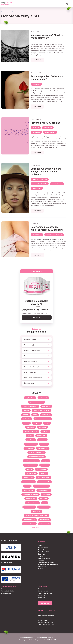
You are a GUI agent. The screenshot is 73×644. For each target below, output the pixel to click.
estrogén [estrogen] (26, 415)
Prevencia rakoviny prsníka (46, 123)
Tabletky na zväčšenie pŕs (54, 235)
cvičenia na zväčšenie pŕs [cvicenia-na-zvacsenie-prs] (30, 406)
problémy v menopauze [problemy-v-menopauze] (31, 461)
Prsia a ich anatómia (30, 372)
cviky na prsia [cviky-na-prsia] (46, 406)
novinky (30, 436)
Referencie (41, 550)
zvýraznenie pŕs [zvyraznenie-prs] (45, 520)
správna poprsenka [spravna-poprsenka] (44, 482)
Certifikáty (41, 561)
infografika (37, 423)
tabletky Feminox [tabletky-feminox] (29, 490)
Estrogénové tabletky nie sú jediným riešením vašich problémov (46, 172)
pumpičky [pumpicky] (46, 461)
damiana (26, 411)
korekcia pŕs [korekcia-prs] (30, 427)
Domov (3, 12)
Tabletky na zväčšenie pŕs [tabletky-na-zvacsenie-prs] (31, 495)
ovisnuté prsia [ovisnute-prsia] (41, 436)
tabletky (27, 486)
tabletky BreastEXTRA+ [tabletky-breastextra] (41, 486)
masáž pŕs (36, 128)
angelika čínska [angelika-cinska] (30, 398)
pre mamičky (48, 128)
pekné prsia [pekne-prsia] (31, 440)
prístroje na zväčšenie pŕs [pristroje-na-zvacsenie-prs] (36, 457)
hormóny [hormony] (26, 423)
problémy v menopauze (40, 179)
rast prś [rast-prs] (29, 469)
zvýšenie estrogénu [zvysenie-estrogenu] (29, 524)
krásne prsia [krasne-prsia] (43, 427)
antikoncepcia (43, 398)
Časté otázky (42, 554)
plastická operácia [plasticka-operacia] (31, 444)
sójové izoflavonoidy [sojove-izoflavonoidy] (44, 478)
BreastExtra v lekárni (44, 552)
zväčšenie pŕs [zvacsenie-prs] (36, 511)
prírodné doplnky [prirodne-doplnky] (43, 448)
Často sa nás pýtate (30, 345)
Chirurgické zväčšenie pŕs (32, 351)
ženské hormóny (50, 132)
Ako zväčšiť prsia (43, 548)
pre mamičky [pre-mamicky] (29, 448)
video (45, 503)
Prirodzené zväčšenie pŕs (32, 367)
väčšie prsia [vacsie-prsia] (46, 495)
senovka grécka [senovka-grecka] (41, 469)
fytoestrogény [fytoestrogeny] (46, 415)
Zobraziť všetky (36, 528)
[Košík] (67, 4)
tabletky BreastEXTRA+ (40, 184)
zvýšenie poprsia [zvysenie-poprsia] (45, 524)
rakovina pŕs (36, 84)
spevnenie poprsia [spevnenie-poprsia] (28, 482)
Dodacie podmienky (44, 558)
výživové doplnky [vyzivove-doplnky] (29, 507)
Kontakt (40, 569)
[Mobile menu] (71, 4)
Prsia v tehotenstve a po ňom (33, 378)
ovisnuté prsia (37, 235)
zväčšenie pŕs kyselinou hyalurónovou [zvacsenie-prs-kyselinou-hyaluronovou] (36, 516)
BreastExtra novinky (30, 340)
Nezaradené (28, 356)
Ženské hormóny (29, 383)
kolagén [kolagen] (47, 423)
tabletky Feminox (57, 184)
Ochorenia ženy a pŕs (31, 361)
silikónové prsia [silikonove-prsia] (28, 478)
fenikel (35, 415)
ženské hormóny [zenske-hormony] (44, 507)
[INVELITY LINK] (52, 640)
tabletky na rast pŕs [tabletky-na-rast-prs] (44, 490)
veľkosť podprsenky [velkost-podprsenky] (32, 503)
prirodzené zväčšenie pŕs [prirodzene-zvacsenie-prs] (36, 453)
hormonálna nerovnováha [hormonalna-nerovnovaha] (43, 419)
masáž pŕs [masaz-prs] (45, 432)
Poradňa (40, 556)
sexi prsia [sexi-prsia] (43, 474)
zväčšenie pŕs (37, 188)
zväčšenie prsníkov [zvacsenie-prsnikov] (30, 520)
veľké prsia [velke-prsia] (44, 499)
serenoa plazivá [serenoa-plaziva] (31, 474)
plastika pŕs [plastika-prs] (44, 444)
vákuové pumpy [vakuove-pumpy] (31, 499)
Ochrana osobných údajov (46, 563)
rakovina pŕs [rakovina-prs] (45, 465)
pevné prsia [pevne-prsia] (42, 440)
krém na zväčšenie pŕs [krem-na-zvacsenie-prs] (31, 432)
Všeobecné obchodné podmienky (48, 565)
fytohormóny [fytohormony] (27, 419)
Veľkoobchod (42, 567)
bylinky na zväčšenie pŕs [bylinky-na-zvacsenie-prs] (37, 402)
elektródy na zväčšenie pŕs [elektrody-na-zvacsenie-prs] (41, 411)
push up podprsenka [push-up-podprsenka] (30, 465)
